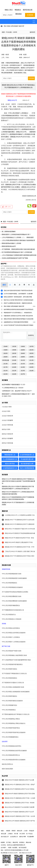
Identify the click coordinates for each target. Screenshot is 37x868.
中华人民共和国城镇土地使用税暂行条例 (14, 655)
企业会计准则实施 (7, 425)
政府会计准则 (6, 429)
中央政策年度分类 (27, 459)
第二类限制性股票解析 (9, 232)
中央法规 (9, 32)
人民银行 (10, 834)
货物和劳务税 (6, 569)
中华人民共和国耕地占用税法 (11, 719)
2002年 (6, 353)
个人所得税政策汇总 (10, 459)
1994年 (6, 346)
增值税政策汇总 (10, 455)
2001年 (31, 350)
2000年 (23, 350)
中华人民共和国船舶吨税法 (10, 737)
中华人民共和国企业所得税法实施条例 (14, 633)
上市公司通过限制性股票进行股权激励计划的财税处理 (18, 240)
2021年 (6, 371)
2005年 (31, 353)
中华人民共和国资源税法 (9, 678)
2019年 (23, 367)
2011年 (23, 360)
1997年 (31, 346)
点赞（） (8, 207)
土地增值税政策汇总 (10, 468)
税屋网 (3, 842)
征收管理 (5, 742)
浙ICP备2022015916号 (25, 853)
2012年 (31, 360)
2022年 (14, 371)
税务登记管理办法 (7, 764)
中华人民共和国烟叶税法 (9, 705)
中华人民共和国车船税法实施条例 (12, 701)
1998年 (6, 350)
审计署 (16, 834)
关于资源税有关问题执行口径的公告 (13, 683)
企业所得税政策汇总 (27, 455)
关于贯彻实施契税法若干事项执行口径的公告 (16, 714)
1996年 (23, 346)
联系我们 (22, 842)
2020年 (31, 367)
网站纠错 (29, 842)
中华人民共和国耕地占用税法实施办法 (14, 723)
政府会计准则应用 (7, 434)
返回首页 (32, 32)
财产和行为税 (6, 646)
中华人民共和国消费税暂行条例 (12, 596)
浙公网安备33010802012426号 (9, 853)
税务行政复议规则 (7, 769)
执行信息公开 (5, 837)
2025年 (6, 374)
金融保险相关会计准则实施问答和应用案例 (16, 322)
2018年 (14, 367)
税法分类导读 (10, 464)
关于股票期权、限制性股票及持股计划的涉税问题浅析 (18, 249)
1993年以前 (6, 360)
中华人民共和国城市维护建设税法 (12, 664)
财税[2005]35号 (21, 132)
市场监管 (31, 831)
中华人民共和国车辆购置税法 (11, 605)
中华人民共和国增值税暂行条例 (12, 574)
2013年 (6, 364)
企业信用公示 (14, 837)
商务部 (14, 831)
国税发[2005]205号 (28, 187)
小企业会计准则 (7, 407)
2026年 (14, 374)
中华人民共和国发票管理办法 (11, 755)
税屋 (3, 32)
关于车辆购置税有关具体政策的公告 (13, 610)
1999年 (14, 350)
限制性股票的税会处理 (9, 246)
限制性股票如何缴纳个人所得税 (11, 243)
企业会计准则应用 (7, 416)
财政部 (8, 831)
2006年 (6, 357)
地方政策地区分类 (27, 464)
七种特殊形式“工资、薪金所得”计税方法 (14, 391)
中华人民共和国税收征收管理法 (12, 746)
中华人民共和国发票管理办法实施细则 (14, 760)
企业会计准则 (6, 411)
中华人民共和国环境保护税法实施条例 (14, 732)
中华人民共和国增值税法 (9, 583)
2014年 (14, 364)
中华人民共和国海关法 (9, 615)
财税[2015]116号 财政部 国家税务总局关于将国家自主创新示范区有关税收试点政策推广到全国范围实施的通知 (18, 481)
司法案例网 (30, 837)
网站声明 (15, 842)
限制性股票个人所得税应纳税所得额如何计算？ (16, 234)
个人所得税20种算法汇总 (9, 388)
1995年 (14, 346)
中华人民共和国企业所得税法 (11, 628)
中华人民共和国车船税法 (9, 696)
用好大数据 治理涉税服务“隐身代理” (14, 26)
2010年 (14, 360)
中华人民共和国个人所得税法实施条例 (14, 642)
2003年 (14, 353)
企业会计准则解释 (7, 420)
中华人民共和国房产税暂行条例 (12, 651)
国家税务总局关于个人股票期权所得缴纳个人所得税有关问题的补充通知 (18, 134)
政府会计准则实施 (7, 443)
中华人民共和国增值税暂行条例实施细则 (14, 578)
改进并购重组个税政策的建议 (11, 385)
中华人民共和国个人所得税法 (18, 113)
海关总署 (4, 834)
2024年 (31, 371)
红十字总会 (29, 834)
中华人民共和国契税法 (9, 710)
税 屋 (7, 55)
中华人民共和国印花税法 (9, 669)
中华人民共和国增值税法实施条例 (12, 587)
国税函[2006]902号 (17, 137)
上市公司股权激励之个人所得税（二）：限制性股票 (18, 237)
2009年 (15, 32)
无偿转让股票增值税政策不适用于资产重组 (15, 258)
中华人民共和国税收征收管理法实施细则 (14, 751)
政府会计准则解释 (7, 438)
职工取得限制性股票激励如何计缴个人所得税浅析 (17, 252)
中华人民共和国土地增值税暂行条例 (13, 687)
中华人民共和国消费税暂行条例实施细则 (14, 601)
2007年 (14, 357)
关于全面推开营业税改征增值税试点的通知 (15, 592)
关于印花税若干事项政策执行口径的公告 (14, 674)
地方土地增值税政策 (27, 468)
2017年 (6, 367)
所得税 (4, 624)
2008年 (23, 357)
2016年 (31, 364)
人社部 (26, 831)
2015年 (23, 364)
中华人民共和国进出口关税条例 (12, 619)
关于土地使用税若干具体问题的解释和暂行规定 (16, 660)
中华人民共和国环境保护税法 (11, 728)
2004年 (23, 353)
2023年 (23, 371)
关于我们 (9, 842)
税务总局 (20, 831)
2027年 (23, 374)
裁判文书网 (23, 837)
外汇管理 (22, 834)
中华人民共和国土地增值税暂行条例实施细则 (16, 692)
